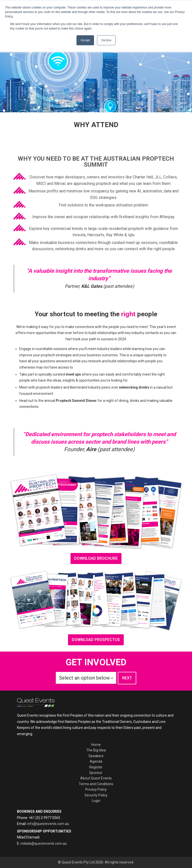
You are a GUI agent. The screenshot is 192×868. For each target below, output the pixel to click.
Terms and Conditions (96, 784)
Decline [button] (106, 40)
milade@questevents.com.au (44, 843)
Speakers (96, 756)
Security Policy (96, 795)
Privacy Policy (96, 789)
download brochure (96, 558)
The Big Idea (96, 750)
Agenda (96, 761)
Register (96, 767)
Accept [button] (85, 40)
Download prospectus (96, 640)
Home (96, 745)
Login (96, 801)
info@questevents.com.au (48, 824)
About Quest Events (96, 778)
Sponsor (96, 773)
